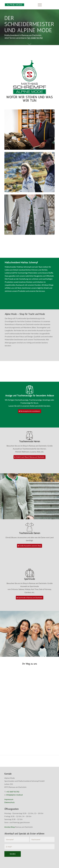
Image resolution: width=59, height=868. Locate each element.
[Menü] (39, 5)
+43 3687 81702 (13, 792)
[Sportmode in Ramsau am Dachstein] (30, 598)
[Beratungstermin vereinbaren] (30, 411)
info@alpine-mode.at (14, 795)
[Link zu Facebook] (49, 5)
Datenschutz (9, 802)
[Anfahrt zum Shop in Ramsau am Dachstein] (29, 457)
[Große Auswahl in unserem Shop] (29, 546)
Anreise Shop (10, 827)
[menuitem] (39, 5)
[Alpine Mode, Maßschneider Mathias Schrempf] (24, 5)
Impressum (9, 799)
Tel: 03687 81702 (35, 38)
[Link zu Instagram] (53, 5)
